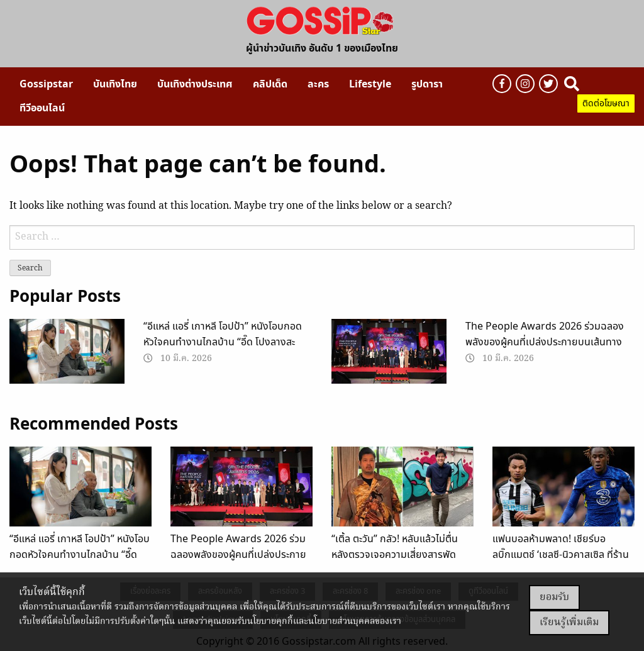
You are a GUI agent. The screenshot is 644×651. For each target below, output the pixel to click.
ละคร (318, 84)
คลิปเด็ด (270, 84)
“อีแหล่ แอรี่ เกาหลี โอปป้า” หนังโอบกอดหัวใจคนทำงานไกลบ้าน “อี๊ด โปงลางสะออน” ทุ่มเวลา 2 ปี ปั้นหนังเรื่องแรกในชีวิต (227, 342)
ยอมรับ (554, 598)
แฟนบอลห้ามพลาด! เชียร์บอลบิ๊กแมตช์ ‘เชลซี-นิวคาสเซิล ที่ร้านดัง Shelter (561, 555)
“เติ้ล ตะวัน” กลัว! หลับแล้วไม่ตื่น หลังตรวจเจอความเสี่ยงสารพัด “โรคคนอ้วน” (395, 555)
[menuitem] (46, 84)
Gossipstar (46, 84)
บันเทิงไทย (115, 84)
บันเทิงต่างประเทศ (195, 84)
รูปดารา (427, 84)
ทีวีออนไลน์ (42, 108)
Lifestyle (370, 84)
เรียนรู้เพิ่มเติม (569, 623)
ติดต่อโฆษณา (606, 103)
